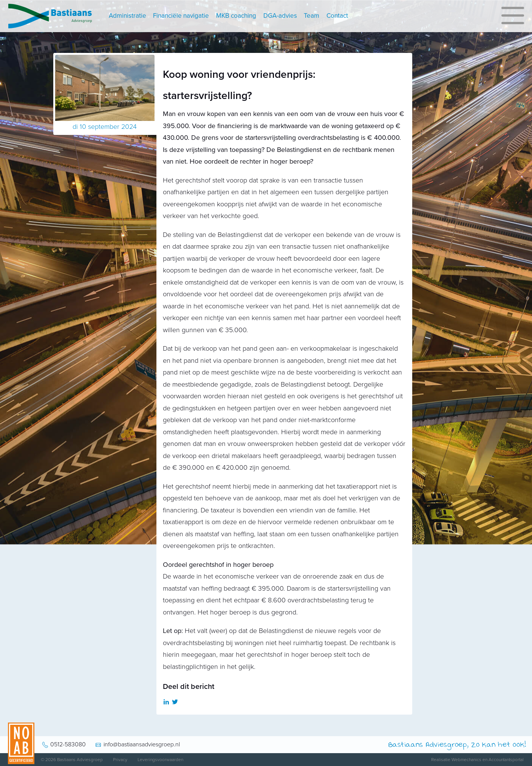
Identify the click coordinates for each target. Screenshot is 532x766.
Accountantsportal (506, 760)
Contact (337, 16)
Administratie (128, 16)
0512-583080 (68, 744)
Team (312, 16)
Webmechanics (466, 760)
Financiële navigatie (181, 16)
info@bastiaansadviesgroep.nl (142, 744)
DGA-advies (280, 16)
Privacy (120, 760)
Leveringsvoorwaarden (160, 760)
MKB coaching (236, 16)
